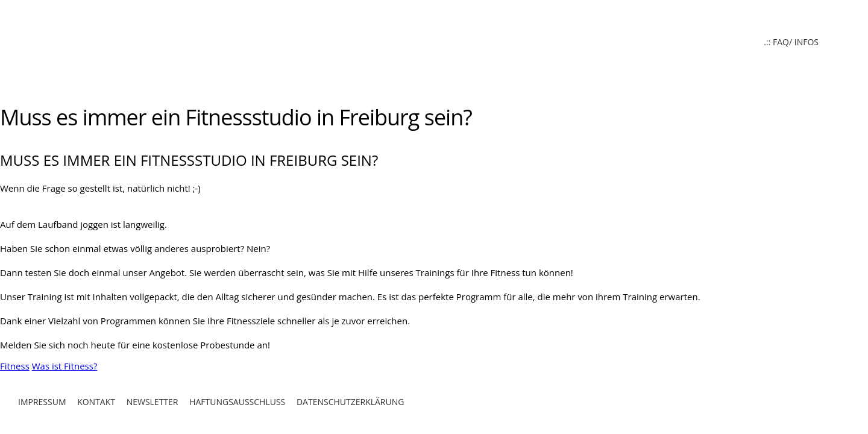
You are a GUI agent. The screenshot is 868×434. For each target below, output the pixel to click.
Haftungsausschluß (237, 402)
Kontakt (96, 402)
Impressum (42, 402)
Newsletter (153, 402)
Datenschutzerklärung (351, 402)
